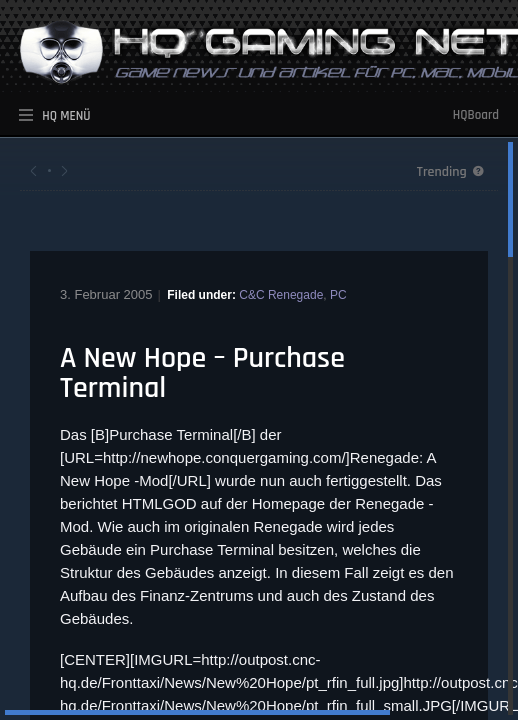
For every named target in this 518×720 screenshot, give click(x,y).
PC (338, 295)
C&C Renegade (281, 295)
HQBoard (476, 115)
